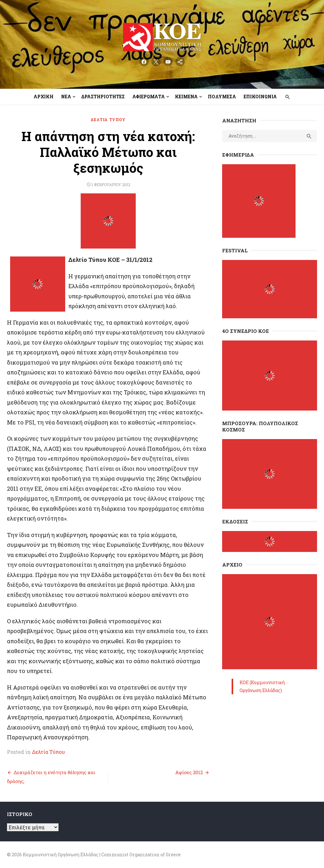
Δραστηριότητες (103, 97)
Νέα (66, 97)
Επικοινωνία (260, 97)
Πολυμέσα (222, 97)
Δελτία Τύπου (108, 120)
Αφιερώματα (149, 97)
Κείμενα (186, 97)
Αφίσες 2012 (189, 772)
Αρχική (44, 97)
